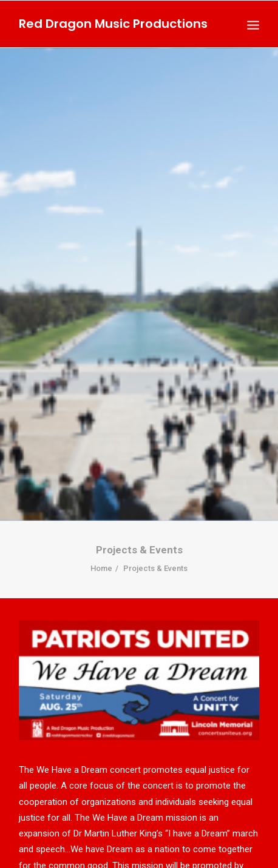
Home (101, 554)
